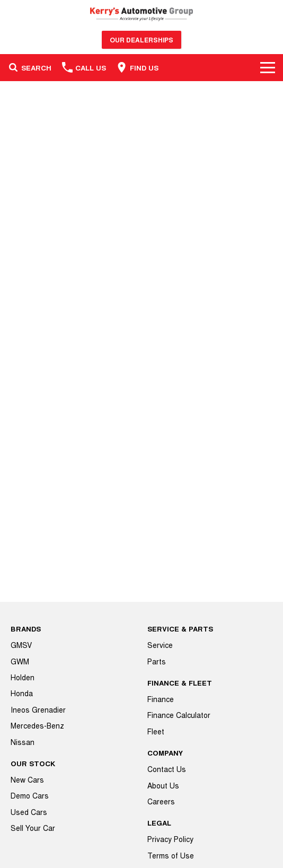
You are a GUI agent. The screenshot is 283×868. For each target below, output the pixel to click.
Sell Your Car (33, 828)
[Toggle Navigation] (268, 67)
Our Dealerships (141, 40)
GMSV (21, 645)
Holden (23, 677)
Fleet (156, 731)
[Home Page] (141, 14)
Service (160, 645)
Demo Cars (30, 795)
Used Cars (29, 812)
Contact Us (167, 769)
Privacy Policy (170, 839)
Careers (161, 801)
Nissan (23, 742)
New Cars (27, 779)
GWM (20, 661)
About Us (163, 785)
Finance (161, 699)
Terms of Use (171, 855)
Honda (22, 693)
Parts (157, 661)
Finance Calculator (179, 715)
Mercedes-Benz (37, 725)
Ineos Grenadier (38, 709)
